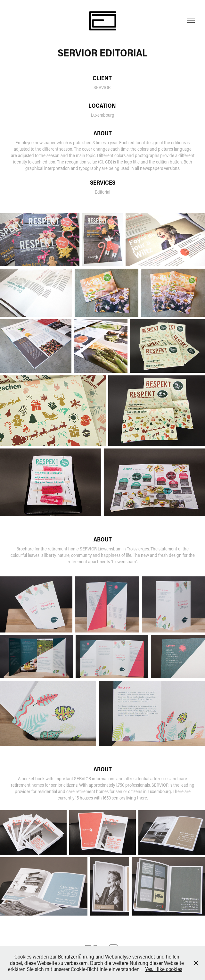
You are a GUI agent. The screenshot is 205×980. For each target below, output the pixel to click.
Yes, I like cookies (164, 969)
